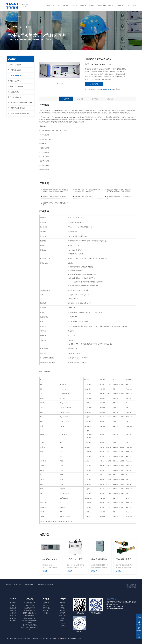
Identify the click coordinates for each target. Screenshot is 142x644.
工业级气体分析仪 (15, 76)
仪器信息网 (18, 585)
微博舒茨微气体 (30, 585)
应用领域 (83, 5)
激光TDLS (46, 610)
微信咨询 (139, 629)
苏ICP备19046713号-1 (53, 638)
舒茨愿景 (13, 605)
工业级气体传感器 (15, 70)
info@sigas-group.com (107, 89)
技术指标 (95, 99)
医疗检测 (63, 603)
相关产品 (110, 99)
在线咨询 (94, 84)
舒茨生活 (13, 621)
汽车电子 (63, 608)
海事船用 (63, 613)
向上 (139, 636)
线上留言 (139, 623)
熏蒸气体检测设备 (15, 97)
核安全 (63, 605)
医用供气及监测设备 (15, 86)
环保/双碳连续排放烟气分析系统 (20, 103)
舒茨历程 (13, 610)
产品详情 (66, 99)
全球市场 (13, 613)
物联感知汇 (51, 585)
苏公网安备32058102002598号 (72, 638)
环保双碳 (63, 626)
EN (135, 5)
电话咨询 (139, 617)
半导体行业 (63, 616)
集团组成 (13, 608)
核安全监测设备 (14, 92)
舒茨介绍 (13, 603)
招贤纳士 (112, 5)
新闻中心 (13, 618)
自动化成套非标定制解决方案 (19, 114)
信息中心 (92, 5)
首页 (48, 5)
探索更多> (45, 571)
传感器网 (41, 585)
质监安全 (63, 610)
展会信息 (13, 616)
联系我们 (121, 5)
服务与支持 (102, 5)
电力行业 (63, 621)
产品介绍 (65, 5)
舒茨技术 (74, 5)
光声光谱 (46, 603)
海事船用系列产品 (15, 81)
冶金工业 (63, 623)
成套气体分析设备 (15, 65)
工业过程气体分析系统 (16, 108)
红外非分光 (46, 605)
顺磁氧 (46, 613)
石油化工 (63, 618)
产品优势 (80, 99)
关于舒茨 (56, 5)
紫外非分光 (46, 608)
